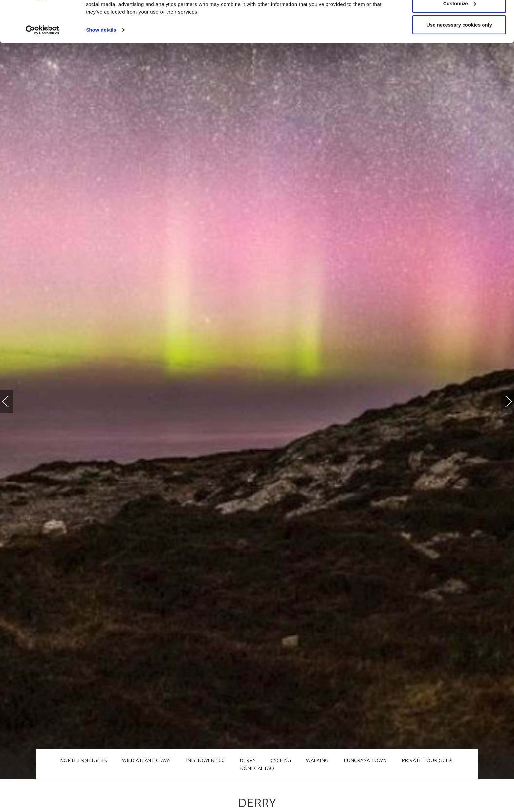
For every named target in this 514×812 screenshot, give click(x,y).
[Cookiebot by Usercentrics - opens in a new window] (42, 66)
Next (502, 398)
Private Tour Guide (428, 760)
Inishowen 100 (205, 760)
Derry (248, 760)
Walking (317, 760)
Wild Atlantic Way (146, 760)
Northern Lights (83, 760)
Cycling (281, 760)
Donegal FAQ (257, 768)
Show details (101, 65)
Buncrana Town (365, 760)
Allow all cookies (459, 17)
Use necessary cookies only (459, 60)
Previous (12, 401)
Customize (460, 39)
